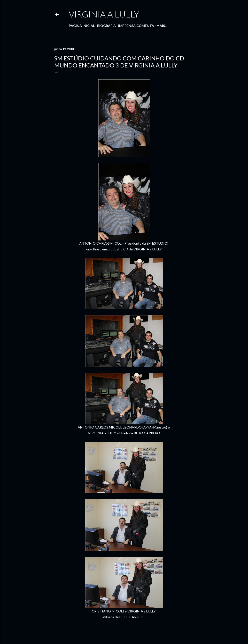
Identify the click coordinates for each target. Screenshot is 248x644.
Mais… (162, 26)
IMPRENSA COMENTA (136, 26)
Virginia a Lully (104, 14)
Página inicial (82, 26)
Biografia (106, 26)
